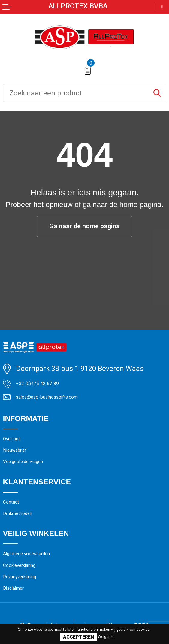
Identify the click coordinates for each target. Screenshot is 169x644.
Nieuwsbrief (22, 463)
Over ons (17, 448)
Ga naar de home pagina (84, 227)
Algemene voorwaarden (40, 581)
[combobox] (76, 93)
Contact (15, 522)
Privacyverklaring (30, 611)
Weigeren (106, 637)
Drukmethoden (27, 537)
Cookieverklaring (29, 596)
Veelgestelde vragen (35, 478)
